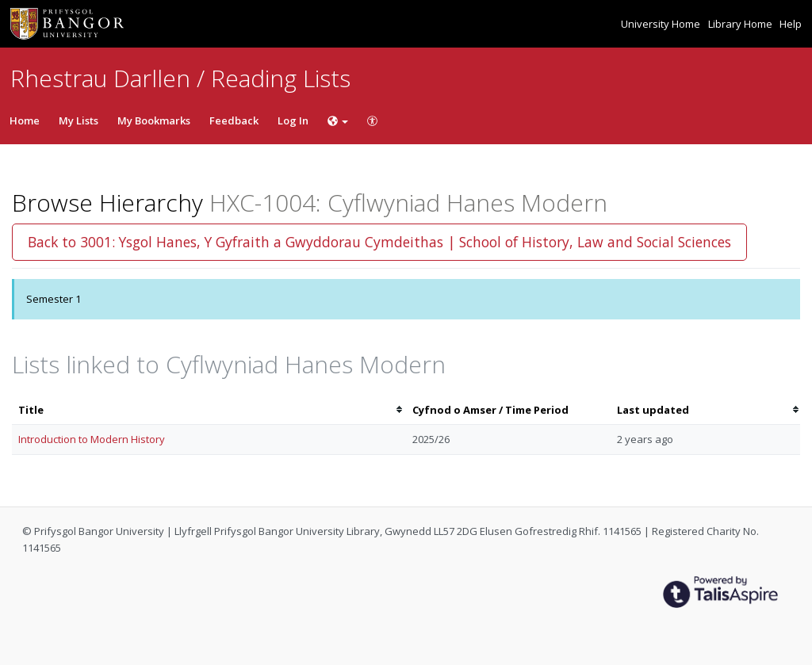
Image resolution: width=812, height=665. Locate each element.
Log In (293, 120)
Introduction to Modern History (92, 439)
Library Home (741, 24)
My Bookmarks (154, 120)
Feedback (234, 120)
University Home (662, 24)
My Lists (79, 120)
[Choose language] (338, 120)
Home (25, 120)
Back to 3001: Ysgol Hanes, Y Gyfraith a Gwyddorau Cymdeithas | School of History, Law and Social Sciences (379, 242)
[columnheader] (209, 410)
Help (791, 24)
